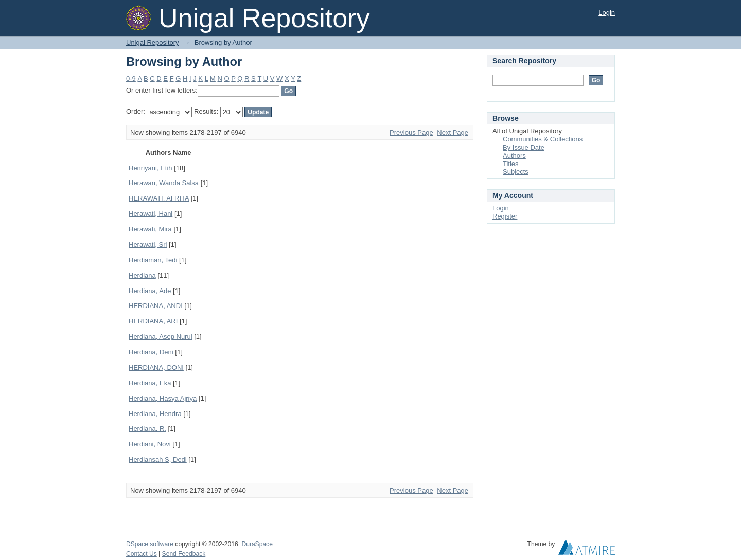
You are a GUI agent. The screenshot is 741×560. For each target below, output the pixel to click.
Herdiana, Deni (151, 352)
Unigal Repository (153, 42)
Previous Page (411, 132)
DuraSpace (257, 544)
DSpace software (150, 544)
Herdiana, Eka (150, 383)
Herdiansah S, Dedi (158, 459)
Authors (514, 156)
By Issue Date (524, 147)
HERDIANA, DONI (156, 367)
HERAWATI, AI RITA (159, 198)
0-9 (131, 78)
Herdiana (142, 275)
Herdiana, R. (147, 429)
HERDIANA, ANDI (156, 306)
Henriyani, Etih (151, 168)
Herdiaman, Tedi (153, 260)
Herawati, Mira (150, 229)
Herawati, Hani (151, 214)
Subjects (516, 171)
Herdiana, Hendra (155, 414)
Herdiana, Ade (150, 291)
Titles (511, 164)
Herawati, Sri (148, 245)
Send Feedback (184, 554)
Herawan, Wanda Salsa (164, 183)
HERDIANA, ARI (153, 321)
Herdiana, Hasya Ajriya (163, 398)
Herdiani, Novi (150, 444)
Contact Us (142, 554)
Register (505, 216)
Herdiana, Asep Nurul (161, 337)
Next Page (453, 132)
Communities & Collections (543, 139)
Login (607, 13)
